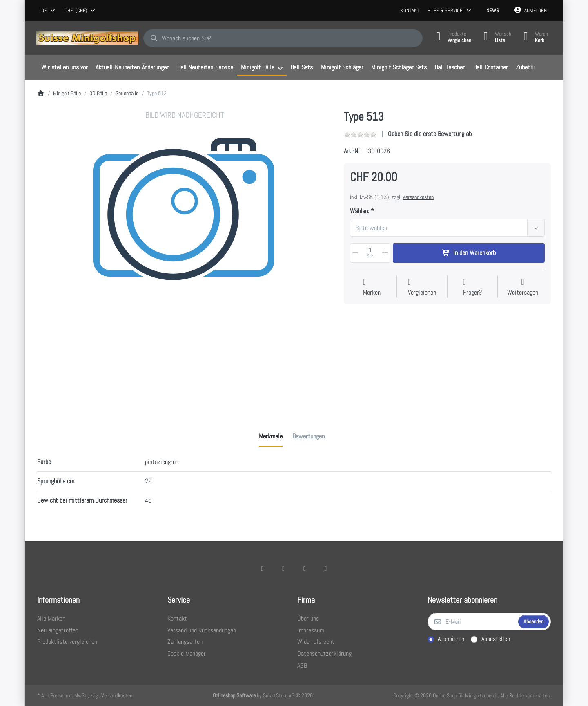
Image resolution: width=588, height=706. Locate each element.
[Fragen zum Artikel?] (472, 287)
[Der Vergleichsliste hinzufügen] (422, 287)
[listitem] (185, 257)
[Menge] (370, 253)
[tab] (271, 436)
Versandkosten (418, 197)
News (493, 10)
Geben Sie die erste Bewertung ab (430, 134)
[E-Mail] (472, 622)
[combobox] (49, 11)
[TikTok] (305, 568)
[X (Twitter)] (283, 568)
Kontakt (410, 10)
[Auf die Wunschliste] (372, 287)
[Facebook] (263, 568)
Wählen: (360, 211)
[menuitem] (64, 67)
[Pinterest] (326, 568)
